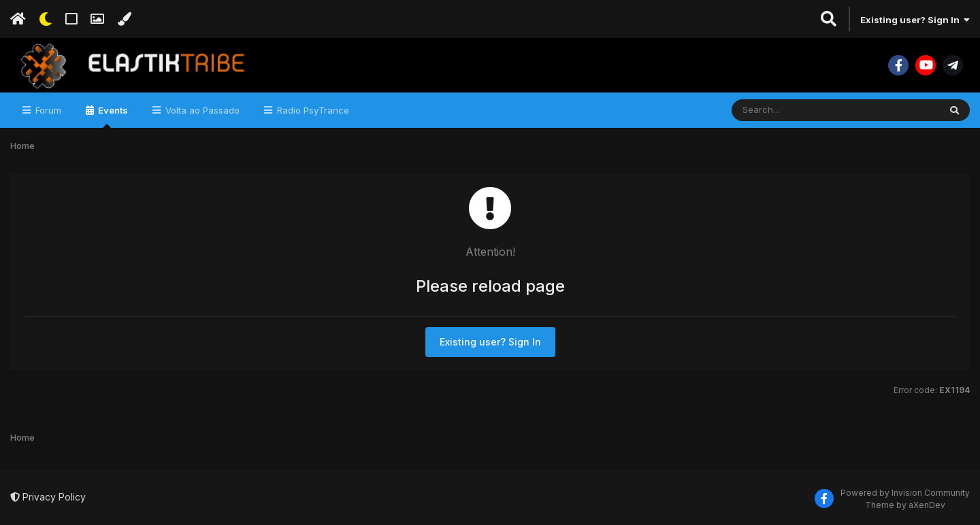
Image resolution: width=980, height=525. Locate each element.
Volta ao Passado (201, 110)
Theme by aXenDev (905, 505)
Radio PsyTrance (312, 110)
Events (112, 116)
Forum (47, 110)
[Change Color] (124, 19)
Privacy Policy (48, 497)
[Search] (798, 110)
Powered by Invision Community (905, 493)
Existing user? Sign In (915, 20)
